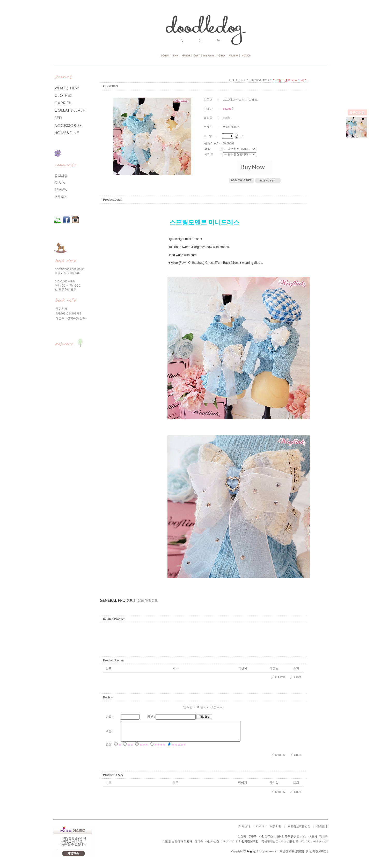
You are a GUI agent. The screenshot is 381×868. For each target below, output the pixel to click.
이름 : (109, 717)
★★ (130, 749)
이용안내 (322, 830)
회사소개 (244, 830)
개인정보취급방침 (299, 830)
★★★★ (160, 749)
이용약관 (276, 830)
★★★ (144, 749)
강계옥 (199, 845)
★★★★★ (179, 749)
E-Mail (260, 830)
